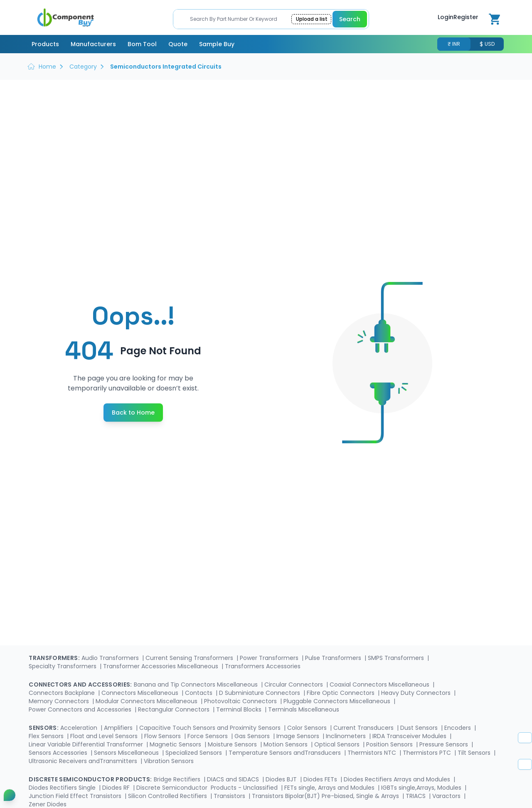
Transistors (230, 796)
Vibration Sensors (169, 761)
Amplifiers (119, 728)
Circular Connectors (294, 684)
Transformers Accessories (263, 666)
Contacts (199, 693)
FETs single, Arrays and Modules (330, 788)
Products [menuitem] (45, 44)
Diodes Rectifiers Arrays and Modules (398, 779)
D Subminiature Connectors (260, 693)
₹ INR (454, 44)
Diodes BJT (282, 779)
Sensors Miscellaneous (127, 753)
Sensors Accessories (59, 753)
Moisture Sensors (233, 744)
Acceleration (80, 728)
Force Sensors (208, 736)
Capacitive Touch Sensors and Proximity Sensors (211, 728)
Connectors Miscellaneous (141, 693)
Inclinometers (347, 736)
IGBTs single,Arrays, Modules (422, 788)
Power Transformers (270, 658)
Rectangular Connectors (175, 709)
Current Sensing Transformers (190, 658)
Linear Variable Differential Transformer (87, 744)
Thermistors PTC (428, 753)
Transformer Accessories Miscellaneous (161, 666)
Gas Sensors (253, 736)
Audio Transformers (111, 658)
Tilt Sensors (475, 753)
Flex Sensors (47, 736)
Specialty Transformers (63, 666)
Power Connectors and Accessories (81, 709)
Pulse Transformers (334, 658)
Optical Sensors (338, 744)
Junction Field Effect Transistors (76, 796)
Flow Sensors (163, 736)
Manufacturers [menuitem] (93, 44)
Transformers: (54, 658)
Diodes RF (117, 788)
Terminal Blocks (240, 709)
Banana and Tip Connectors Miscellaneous (197, 684)
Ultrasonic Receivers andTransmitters (84, 761)
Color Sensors (308, 728)
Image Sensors (299, 736)
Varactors (447, 796)
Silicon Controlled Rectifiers (168, 796)
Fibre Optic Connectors (341, 693)
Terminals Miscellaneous (304, 709)
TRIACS (416, 796)
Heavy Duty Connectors (417, 693)
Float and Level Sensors (105, 736)
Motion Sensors (286, 744)
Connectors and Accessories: (80, 684)
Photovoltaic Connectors (241, 701)
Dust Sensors (420, 728)
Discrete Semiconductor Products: (90, 779)
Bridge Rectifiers (178, 779)
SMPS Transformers (397, 658)
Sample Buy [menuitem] (217, 44)
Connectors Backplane (63, 693)
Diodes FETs (321, 779)
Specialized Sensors (195, 753)
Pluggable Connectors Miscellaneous (338, 701)
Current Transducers (364, 728)
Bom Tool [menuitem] (142, 44)
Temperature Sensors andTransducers (286, 753)
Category (83, 67)
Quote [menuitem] (178, 44)
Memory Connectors (60, 701)
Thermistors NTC (373, 753)
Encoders (458, 728)
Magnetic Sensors (176, 744)
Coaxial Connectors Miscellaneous (380, 684)
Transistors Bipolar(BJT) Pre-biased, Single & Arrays (326, 796)
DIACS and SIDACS (234, 779)
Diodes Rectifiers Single (63, 788)
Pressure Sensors (445, 744)
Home (47, 67)
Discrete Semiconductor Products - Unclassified (208, 788)
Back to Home (133, 413)
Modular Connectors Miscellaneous (147, 701)
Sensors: (44, 728)
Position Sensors (390, 744)
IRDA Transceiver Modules (410, 736)
